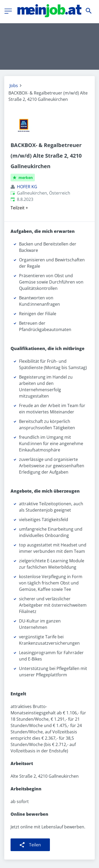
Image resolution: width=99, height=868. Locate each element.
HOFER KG (27, 187)
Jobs (14, 86)
